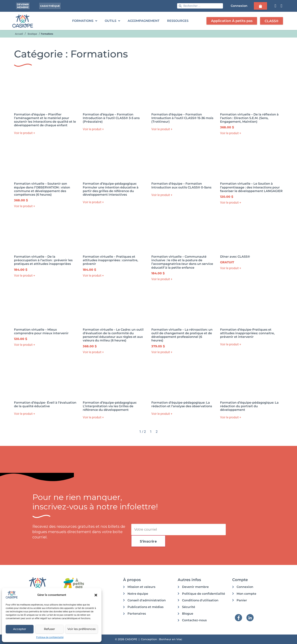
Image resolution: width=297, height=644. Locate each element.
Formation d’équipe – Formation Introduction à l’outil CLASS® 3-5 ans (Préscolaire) (111, 118)
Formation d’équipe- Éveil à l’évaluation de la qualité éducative (45, 404)
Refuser (49, 629)
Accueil (19, 34)
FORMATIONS (85, 21)
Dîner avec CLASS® (235, 257)
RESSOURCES (178, 21)
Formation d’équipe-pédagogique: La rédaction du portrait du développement (249, 406)
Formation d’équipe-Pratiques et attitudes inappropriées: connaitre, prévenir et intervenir (247, 333)
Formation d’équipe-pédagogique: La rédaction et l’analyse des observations (182, 404)
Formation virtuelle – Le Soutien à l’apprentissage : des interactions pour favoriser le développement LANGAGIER (251, 187)
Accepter (20, 629)
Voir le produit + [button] (25, 133)
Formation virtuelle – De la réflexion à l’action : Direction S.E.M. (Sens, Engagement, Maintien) (249, 118)
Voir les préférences (82, 629)
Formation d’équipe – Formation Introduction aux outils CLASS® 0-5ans (181, 185)
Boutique (32, 34)
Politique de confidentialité (50, 637)
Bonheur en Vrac (171, 639)
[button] (96, 595)
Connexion (239, 6)
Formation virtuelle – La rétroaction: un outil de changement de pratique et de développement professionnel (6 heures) (182, 335)
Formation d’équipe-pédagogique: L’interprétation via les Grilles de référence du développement (110, 406)
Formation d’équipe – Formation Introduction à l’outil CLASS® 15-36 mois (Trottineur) (182, 118)
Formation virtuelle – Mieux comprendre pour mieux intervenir (41, 331)
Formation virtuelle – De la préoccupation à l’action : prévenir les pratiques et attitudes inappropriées (43, 260)
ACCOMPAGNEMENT (144, 21)
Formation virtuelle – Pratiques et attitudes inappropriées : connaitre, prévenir (110, 260)
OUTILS (112, 21)
